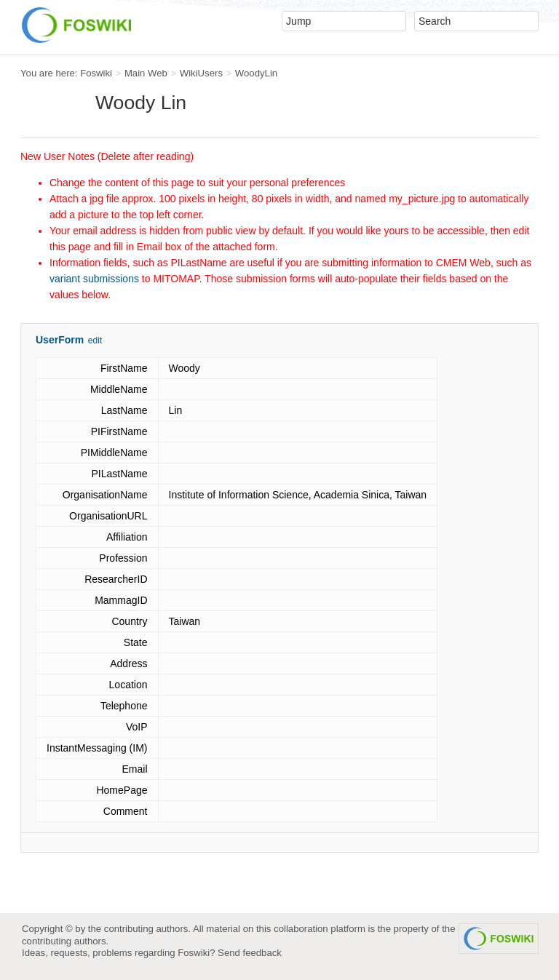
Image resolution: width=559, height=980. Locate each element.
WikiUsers (201, 73)
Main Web (146, 73)
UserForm (60, 340)
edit (95, 340)
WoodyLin (256, 73)
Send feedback (250, 953)
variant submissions (94, 279)
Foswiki (96, 73)
